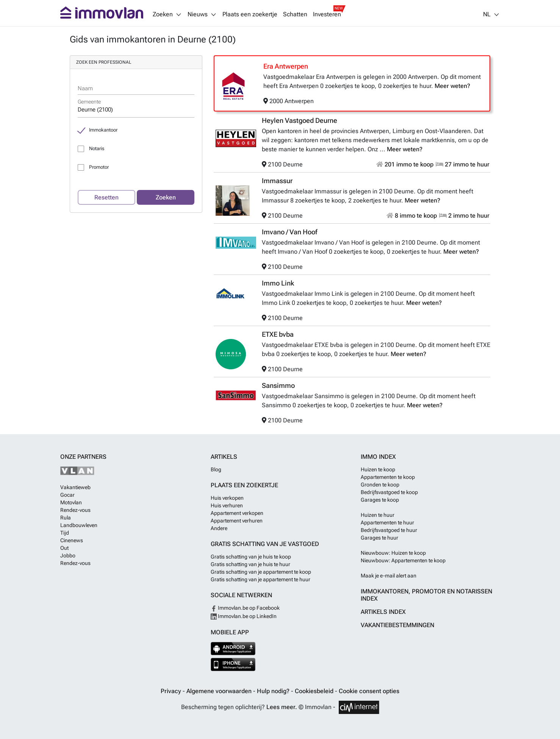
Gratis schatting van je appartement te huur (260, 579)
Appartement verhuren (237, 521)
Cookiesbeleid (315, 691)
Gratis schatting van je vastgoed (265, 544)
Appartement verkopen (237, 513)
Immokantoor (103, 130)
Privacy (172, 691)
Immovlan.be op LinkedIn (244, 616)
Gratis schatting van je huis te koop (251, 557)
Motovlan (71, 502)
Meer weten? (452, 86)
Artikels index (383, 612)
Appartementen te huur (387, 522)
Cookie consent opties (369, 691)
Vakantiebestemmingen (397, 625)
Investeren (327, 14)
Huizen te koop (378, 469)
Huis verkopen (227, 498)
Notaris (97, 148)
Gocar (67, 495)
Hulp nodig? (274, 691)
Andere (219, 528)
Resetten (106, 197)
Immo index (378, 457)
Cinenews (72, 540)
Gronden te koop (380, 485)
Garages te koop (380, 500)
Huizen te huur (378, 515)
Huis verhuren (227, 505)
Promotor (99, 167)
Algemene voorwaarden (220, 691)
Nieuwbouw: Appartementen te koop (403, 560)
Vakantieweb (75, 487)
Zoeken (166, 197)
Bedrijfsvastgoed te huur (389, 530)
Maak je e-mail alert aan (389, 576)
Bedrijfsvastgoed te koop (389, 492)
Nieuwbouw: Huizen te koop (393, 553)
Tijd (65, 533)
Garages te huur (379, 538)
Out (64, 548)
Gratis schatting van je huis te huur (250, 564)
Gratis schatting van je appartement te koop (261, 572)
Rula (66, 518)
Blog (216, 469)
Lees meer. (282, 707)
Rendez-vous (75, 510)
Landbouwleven (79, 525)
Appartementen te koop (388, 477)
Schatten (295, 14)
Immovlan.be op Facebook (245, 608)
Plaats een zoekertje (250, 14)
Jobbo (68, 555)
